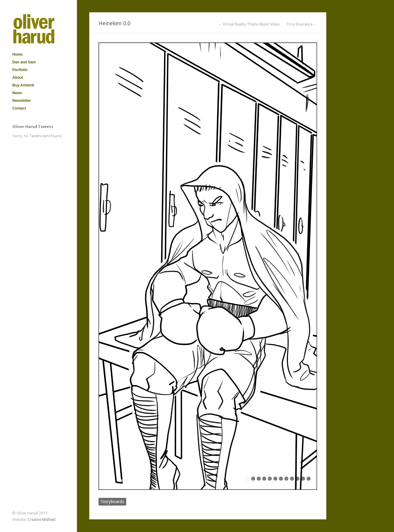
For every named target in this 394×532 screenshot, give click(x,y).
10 (298, 479)
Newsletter (22, 101)
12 (309, 479)
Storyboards (112, 502)
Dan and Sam (24, 62)
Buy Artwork (23, 85)
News (17, 93)
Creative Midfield (41, 520)
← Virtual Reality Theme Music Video (249, 24)
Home (17, 54)
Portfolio (20, 70)
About (18, 78)
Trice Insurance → (302, 24)
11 (303, 479)
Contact (19, 108)
